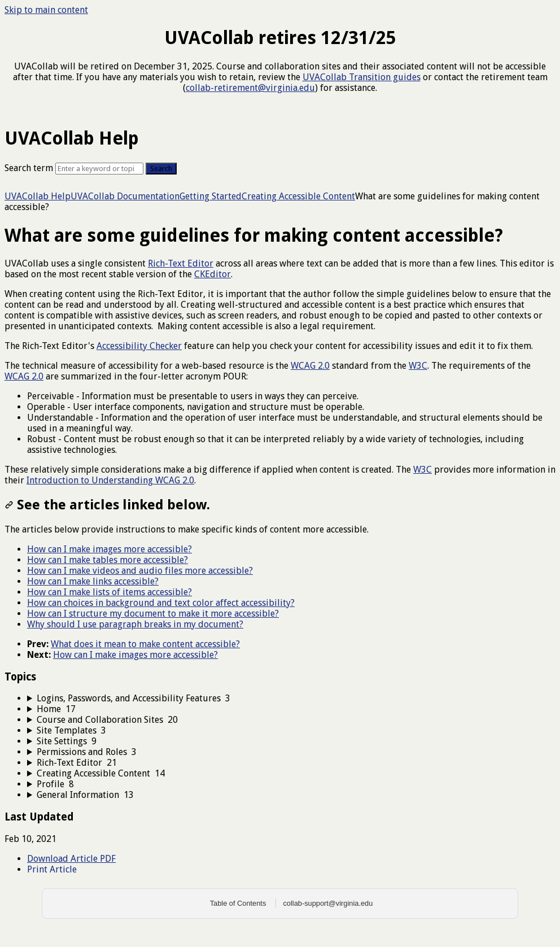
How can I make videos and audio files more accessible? (140, 571)
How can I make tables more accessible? (108, 560)
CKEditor (213, 274)
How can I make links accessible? (93, 581)
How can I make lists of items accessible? (110, 592)
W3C (418, 366)
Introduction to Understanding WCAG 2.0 (110, 480)
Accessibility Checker (139, 346)
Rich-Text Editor (181, 263)
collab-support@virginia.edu (328, 903)
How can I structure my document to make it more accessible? (153, 614)
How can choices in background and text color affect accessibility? (161, 603)
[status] (280, 372)
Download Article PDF (71, 859)
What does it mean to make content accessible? (145, 644)
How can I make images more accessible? (110, 549)
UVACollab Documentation (125, 196)
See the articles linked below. (107, 505)
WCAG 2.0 (310, 366)
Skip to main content (46, 10)
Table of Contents (238, 903)
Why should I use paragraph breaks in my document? (135, 624)
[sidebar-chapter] (291, 698)
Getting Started (211, 196)
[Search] (99, 169)
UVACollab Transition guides (362, 77)
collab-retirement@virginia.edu (250, 88)
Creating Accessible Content (298, 196)
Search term (29, 168)
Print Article (52, 869)
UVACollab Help (38, 196)
